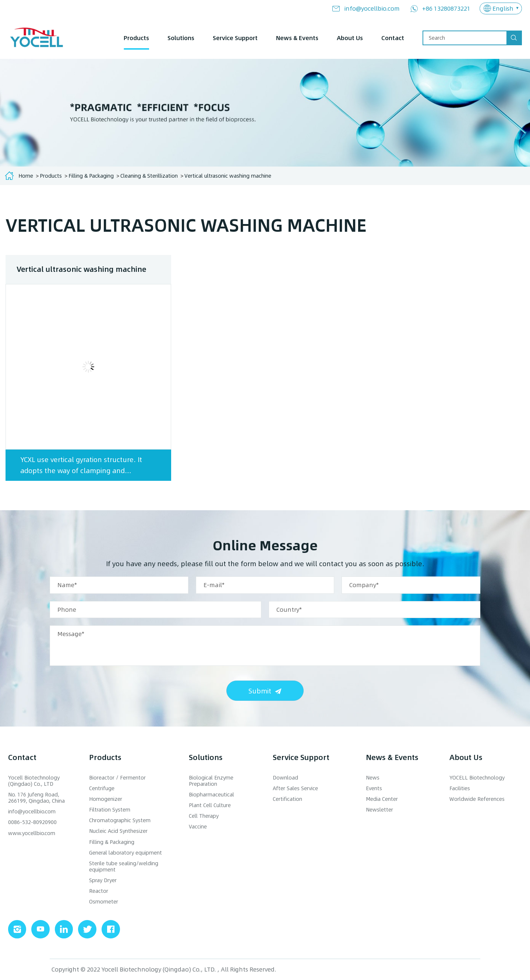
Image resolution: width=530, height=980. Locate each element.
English (503, 8)
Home (26, 176)
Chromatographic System (120, 821)
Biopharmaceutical (211, 795)
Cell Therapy (204, 816)
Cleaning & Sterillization (149, 176)
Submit (260, 691)
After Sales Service (295, 789)
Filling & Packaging (91, 176)
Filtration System (110, 810)
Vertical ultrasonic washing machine (228, 176)
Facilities (460, 789)
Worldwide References (477, 799)
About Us (350, 38)
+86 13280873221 (446, 8)
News (373, 778)
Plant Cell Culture (210, 805)
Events (374, 789)
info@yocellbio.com (372, 8)
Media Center (382, 799)
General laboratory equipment (126, 853)
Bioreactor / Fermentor (117, 778)
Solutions (181, 38)
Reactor (99, 891)
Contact (393, 38)
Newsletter (379, 810)
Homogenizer (106, 799)
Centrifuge (102, 789)
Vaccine (198, 827)
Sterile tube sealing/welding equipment (124, 867)
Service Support (235, 38)
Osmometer (104, 902)
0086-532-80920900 (32, 822)
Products (136, 38)
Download (285, 778)
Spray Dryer (103, 880)
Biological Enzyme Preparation (211, 781)
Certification (287, 799)
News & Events (297, 38)
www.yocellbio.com (32, 833)
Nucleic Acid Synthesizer (118, 831)
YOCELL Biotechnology (477, 778)
